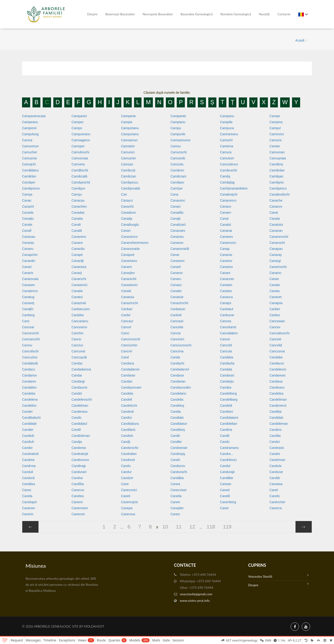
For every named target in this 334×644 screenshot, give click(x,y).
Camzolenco (229, 164)
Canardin (29, 261)
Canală (77, 231)
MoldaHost (94, 626)
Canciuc (77, 345)
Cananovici (228, 243)
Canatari (226, 285)
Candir (175, 436)
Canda (175, 357)
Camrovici (277, 134)
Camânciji (128, 170)
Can (124, 194)
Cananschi (277, 243)
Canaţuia (276, 303)
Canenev (29, 508)
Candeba (29, 393)
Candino (276, 430)
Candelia (177, 399)
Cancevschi (30, 333)
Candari (127, 381)
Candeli (127, 399)
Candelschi (129, 406)
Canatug (28, 297)
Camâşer (29, 182)
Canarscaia (30, 279)
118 (211, 527)
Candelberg (228, 393)
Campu (176, 128)
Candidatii (29, 424)
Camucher (30, 152)
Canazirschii (179, 303)
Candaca (128, 363)
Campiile (226, 122)
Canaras (226, 255)
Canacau (78, 200)
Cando (225, 442)
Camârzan (129, 176)
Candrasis (277, 448)
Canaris (28, 273)
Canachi (28, 206)
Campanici (79, 116)
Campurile (178, 134)
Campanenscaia (34, 116)
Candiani (226, 412)
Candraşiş (178, 454)
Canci (125, 333)
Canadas (78, 213)
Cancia (176, 333)
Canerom (78, 514)
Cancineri (177, 339)
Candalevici (278, 369)
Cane (125, 484)
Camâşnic (277, 182)
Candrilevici (228, 460)
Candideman (279, 424)
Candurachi (179, 472)
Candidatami (229, 418)
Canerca (276, 508)
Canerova (128, 514)
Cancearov (79, 327)
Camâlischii (80, 170)
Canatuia (128, 297)
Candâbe (226, 478)
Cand (125, 357)
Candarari (227, 375)
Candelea (276, 393)
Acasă (300, 40)
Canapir (77, 255)
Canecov (78, 490)
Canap (225, 249)
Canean (226, 484)
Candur (126, 472)
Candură (28, 478)
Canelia (176, 496)
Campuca (227, 128)
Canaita (77, 219)
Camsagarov (81, 140)
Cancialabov (229, 333)
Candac (77, 363)
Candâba (177, 478)
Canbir (126, 315)
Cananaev (178, 231)
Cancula (226, 351)
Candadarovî (180, 369)
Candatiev (29, 387)
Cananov (177, 243)
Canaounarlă (180, 249)
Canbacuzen (81, 309)
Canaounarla (130, 249)
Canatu (275, 291)
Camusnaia (80, 158)
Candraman (179, 448)
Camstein (128, 146)
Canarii (176, 267)
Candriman (277, 460)
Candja (77, 442)
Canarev (226, 261)
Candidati (276, 418)
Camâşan (276, 176)
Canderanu (79, 412)
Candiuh (28, 442)
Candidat (177, 418)
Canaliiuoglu (130, 225)
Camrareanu (229, 134)
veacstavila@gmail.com (196, 594)
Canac (27, 200)
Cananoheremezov (135, 243)
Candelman (80, 406)
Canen (175, 502)
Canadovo (128, 213)
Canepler (177, 508)
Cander (27, 412)
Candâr (275, 478)
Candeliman (278, 399)
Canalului (276, 225)
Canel (274, 490)
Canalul (225, 225)
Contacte (284, 14)
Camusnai (29, 158)
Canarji (77, 273)
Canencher (278, 502)
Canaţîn (28, 309)
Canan (126, 231)
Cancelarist (228, 327)
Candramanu (229, 448)
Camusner (129, 158)
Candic (77, 418)
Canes (175, 514)
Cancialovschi (279, 333)
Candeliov (29, 406)
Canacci (127, 200)
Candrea (28, 460)
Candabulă (30, 363)
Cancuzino (30, 357)
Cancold (226, 345)
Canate (275, 285)
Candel (77, 393)
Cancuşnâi (79, 357)
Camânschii (228, 170)
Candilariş (178, 430)
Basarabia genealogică (197, 14)
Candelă (226, 406)
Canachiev (79, 206)
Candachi (177, 363)
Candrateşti (80, 454)
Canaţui (225, 303)
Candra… (227, 454)
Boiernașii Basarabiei (120, 14)
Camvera (78, 164)
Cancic (76, 339)
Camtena (226, 146)
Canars (225, 273)
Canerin (28, 514)
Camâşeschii (81, 182)
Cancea (225, 321)
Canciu (27, 345)
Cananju (28, 243)
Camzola (177, 164)
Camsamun (129, 140)
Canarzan (227, 279)
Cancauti (177, 321)
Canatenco (30, 291)
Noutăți (264, 14)
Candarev (29, 381)
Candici (127, 418)
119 (227, 527)
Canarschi (79, 279)
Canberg (28, 315)
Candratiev (129, 454)
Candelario (178, 393)
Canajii (175, 219)
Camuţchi (29, 164)
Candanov (29, 375)
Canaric (127, 267)
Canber (275, 309)
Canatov (226, 291)
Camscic (276, 140)
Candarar (177, 375)
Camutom (227, 158)
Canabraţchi (229, 194)
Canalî (27, 231)
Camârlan (29, 176)
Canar (175, 255)
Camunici (128, 152)
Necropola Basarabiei (158, 14)
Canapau (276, 249)
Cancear (28, 327)
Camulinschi (80, 152)
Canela (27, 496)
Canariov (226, 267)
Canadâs (177, 213)
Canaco (225, 206)
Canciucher (129, 345)
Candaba (226, 357)
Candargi (78, 381)
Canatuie (177, 297)
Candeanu (277, 387)
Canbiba (77, 315)
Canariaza (79, 267)
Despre (92, 14)
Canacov (276, 206)
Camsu (176, 146)
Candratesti (30, 454)
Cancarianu (80, 321)
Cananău (78, 249)
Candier (28, 430)
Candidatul (79, 424)
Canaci (176, 206)
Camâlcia (276, 164)
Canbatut (226, 309)
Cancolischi (30, 351)
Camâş (225, 176)
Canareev (178, 261)
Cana (174, 194)
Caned (225, 490)
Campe (275, 116)
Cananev (226, 237)
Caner (224, 508)
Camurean (277, 152)
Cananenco (129, 237)
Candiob (28, 436)
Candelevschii (82, 399)
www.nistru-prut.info (195, 601)
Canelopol (29, 502)
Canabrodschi (279, 194)
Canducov (178, 466)
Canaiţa (127, 219)
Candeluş (177, 406)
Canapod (128, 255)
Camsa (27, 140)
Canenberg (228, 502)
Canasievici (129, 285)
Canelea (77, 496)
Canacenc (178, 200)
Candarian (178, 381)
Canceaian (277, 321)
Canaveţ (28, 303)
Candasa (276, 381)
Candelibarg (229, 399)
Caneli (126, 496)
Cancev (275, 327)
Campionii (29, 128)
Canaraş (276, 255)
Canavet (276, 297)
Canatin (176, 291)
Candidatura (130, 424)
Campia (127, 122)
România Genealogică (236, 14)
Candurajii (227, 472)
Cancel (126, 327)
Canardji (77, 261)
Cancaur (127, 321)
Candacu (29, 369)
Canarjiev (128, 273)
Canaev (225, 213)
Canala (275, 219)
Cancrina (177, 351)
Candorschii (130, 448)
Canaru (176, 279)
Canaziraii (79, 303)
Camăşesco (278, 188)
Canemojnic (130, 502)
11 (179, 527)
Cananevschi (279, 237)
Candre (275, 454)
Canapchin (30, 255)
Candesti (127, 412)
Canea (175, 484)
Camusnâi (178, 158)
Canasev (28, 285)
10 (165, 527)
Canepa (127, 508)
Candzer (127, 478)
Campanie (128, 116)
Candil (76, 430)
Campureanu (81, 134)
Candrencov (80, 460)
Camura (226, 152)
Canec (27, 490)
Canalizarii (178, 225)
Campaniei (178, 116)
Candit (225, 436)
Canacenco (228, 200)
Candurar (276, 472)
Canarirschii (278, 267)
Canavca (226, 297)
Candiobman (81, 436)
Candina (226, 430)
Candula (276, 466)
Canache (276, 200)
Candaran (128, 375)
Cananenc (79, 237)
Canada (28, 213)
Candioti (127, 436)
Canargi (275, 261)
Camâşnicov (31, 188)
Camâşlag (227, 182)
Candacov (277, 363)
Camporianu (130, 128)
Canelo (275, 496)
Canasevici (79, 285)
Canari (27, 267)
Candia (176, 412)
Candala (226, 369)
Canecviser (179, 490)
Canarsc (276, 273)
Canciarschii (31, 339)
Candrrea (29, 466)
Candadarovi (130, 369)
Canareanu (129, 261)
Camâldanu (30, 170)
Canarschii (129, 279)
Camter (275, 146)
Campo (77, 128)
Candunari (79, 472)
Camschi (226, 140)
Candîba (78, 484)
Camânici (177, 170)
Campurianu (130, 134)
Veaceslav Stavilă (278, 576)
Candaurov (79, 387)
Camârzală (79, 176)
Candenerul (278, 406)
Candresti (128, 460)
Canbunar (227, 315)
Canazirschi (130, 303)
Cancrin (127, 351)
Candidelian (228, 424)
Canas (274, 279)
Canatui (77, 297)
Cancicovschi (131, 339)
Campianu (178, 122)
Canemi (77, 502)
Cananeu (177, 237)
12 (192, 527)
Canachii (127, 206)
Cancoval (78, 351)
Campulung (30, 134)
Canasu (176, 285)
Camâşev (177, 182)
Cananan (276, 231)
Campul (275, 128)
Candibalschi (31, 418)
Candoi (275, 442)
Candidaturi (179, 424)
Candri (175, 460)
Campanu (227, 116)
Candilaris (128, 430)
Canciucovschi (181, 345)
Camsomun (30, 146)
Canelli (225, 496)
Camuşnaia (278, 158)
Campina (276, 122)
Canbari (127, 309)
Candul (225, 466)
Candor (27, 448)
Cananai (226, 231)
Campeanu (30, 122)
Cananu (28, 249)
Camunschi (179, 152)
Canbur (275, 315)
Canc (26, 321)
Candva (77, 478)
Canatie (77, 291)
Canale (27, 225)
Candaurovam (131, 387)
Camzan (127, 164)
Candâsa (29, 484)
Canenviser (80, 508)
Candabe (276, 357)
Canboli (176, 315)
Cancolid (276, 345)
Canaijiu (28, 219)
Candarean (278, 375)
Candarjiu (227, 381)
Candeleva (30, 399)
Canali (76, 225)
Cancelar (177, 327)
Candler (176, 442)
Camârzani (178, 176)
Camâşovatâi (131, 188)
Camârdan (277, 170)
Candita (275, 436)
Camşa (27, 194)
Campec (77, 122)
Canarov (177, 273)
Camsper (78, 146)
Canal (224, 219)
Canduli (27, 472)
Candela (127, 393)
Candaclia (227, 363)
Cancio (225, 339)
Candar (77, 375)
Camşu (77, 194)
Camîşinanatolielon (234, 188)
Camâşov (78, 188)
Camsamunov (180, 140)
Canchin (77, 333)
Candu (126, 466)
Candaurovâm (181, 387)
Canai (274, 213)
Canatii (126, 291)
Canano (77, 243)
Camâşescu (130, 182)
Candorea (79, 448)
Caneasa (276, 484)
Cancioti (275, 339)
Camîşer (177, 188)
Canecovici (129, 490)
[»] (304, 527)
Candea (226, 387)
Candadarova (81, 369)
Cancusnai (277, 351)
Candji (126, 442)
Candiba (276, 412)
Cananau (29, 237)
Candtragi (79, 466)
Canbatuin (178, 309)
